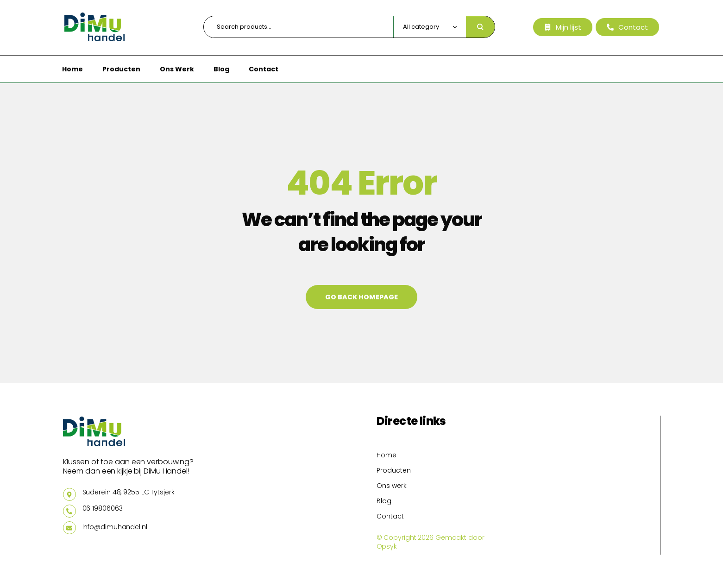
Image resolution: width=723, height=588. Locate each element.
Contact (390, 516)
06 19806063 (103, 508)
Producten (394, 470)
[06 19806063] (69, 511)
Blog (384, 501)
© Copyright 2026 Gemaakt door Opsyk (431, 542)
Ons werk (392, 486)
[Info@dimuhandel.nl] (69, 528)
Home (387, 455)
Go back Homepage (361, 297)
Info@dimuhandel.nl (115, 527)
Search (480, 27)
